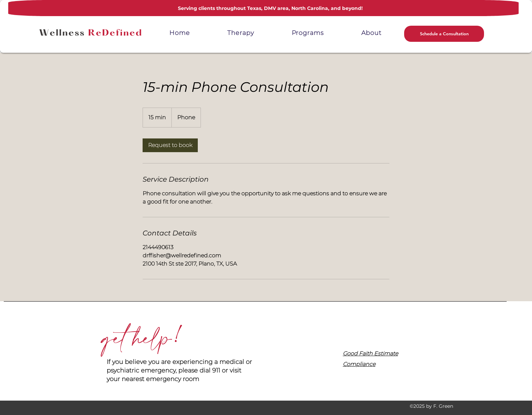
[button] (308, 33)
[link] (170, 145)
